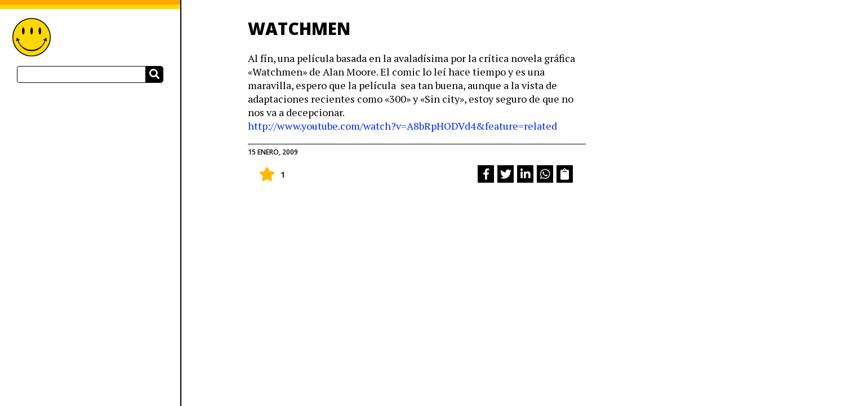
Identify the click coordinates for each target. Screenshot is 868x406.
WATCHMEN (299, 28)
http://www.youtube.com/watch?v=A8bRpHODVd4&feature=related (402, 126)
